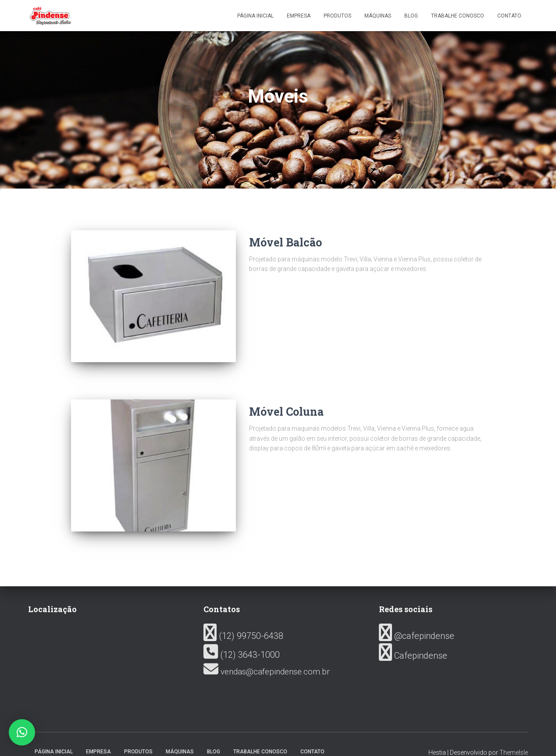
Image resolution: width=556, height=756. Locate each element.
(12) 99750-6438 (243, 620)
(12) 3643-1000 (242, 638)
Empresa (299, 16)
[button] (22, 732)
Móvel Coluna (286, 403)
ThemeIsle (514, 736)
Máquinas (378, 16)
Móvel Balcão (285, 242)
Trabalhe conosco (458, 16)
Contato (509, 16)
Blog (411, 16)
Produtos (337, 16)
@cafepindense (417, 620)
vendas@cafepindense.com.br (267, 655)
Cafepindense (413, 639)
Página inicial (255, 16)
